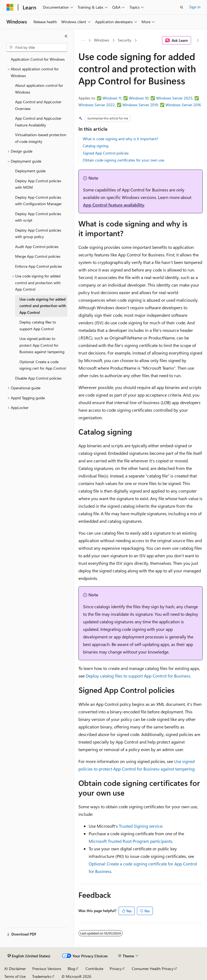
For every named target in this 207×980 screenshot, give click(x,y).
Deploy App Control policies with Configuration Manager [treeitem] (38, 201)
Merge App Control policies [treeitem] (38, 256)
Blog (71, 969)
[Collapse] (66, 36)
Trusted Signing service (141, 826)
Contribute (94, 969)
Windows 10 (139, 98)
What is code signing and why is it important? (120, 139)
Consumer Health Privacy (153, 969)
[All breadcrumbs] (83, 40)
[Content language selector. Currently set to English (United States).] (29, 956)
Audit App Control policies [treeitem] (37, 247)
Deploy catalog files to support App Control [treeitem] (38, 325)
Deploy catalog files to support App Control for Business (138, 676)
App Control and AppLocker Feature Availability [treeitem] (38, 122)
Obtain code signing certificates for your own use (123, 160)
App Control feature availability (114, 205)
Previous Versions (47, 969)
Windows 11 (112, 98)
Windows (102, 40)
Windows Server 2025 (174, 98)
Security (125, 40)
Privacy (116, 969)
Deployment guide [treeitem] (30, 171)
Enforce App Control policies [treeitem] (39, 266)
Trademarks (42, 976)
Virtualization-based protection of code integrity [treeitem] (41, 138)
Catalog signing (96, 146)
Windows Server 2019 (140, 105)
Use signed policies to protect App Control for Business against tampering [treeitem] (42, 345)
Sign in (195, 7)
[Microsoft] (10, 7)
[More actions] (198, 40)
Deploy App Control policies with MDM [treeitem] (38, 184)
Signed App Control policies (106, 153)
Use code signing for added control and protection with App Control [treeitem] (43, 306)
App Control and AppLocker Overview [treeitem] (38, 105)
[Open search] (182, 7)
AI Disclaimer (15, 969)
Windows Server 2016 (183, 105)
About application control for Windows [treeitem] (39, 89)
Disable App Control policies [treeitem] (38, 378)
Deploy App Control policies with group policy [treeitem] (38, 233)
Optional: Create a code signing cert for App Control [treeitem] (43, 365)
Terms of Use (15, 976)
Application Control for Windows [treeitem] (38, 59)
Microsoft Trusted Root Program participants (130, 841)
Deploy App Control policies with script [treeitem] (38, 217)
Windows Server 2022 (97, 105)
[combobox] (37, 47)
